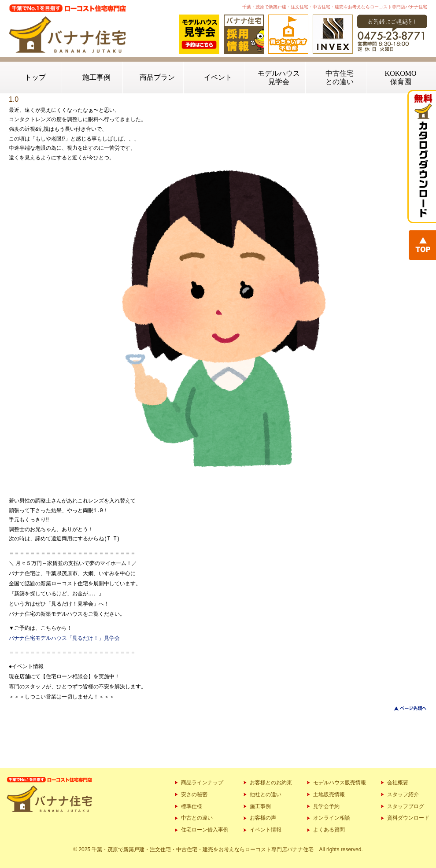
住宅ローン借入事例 (205, 830)
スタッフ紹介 (403, 794)
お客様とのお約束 (271, 783)
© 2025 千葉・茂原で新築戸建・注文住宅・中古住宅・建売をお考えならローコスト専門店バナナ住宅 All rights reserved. (218, 850)
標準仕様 (192, 806)
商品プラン (157, 77)
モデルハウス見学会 (279, 78)
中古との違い (197, 818)
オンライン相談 (332, 818)
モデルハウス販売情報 (340, 783)
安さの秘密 (194, 794)
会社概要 (398, 783)
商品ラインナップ (202, 783)
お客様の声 (263, 818)
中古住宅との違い (340, 78)
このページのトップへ (405, 708)
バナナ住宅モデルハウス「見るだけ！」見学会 (64, 638)
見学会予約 (326, 806)
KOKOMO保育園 (401, 78)
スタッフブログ (406, 806)
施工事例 (96, 77)
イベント (218, 77)
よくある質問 (329, 830)
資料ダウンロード (408, 818)
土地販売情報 (329, 794)
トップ (35, 77)
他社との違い (266, 794)
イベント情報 (266, 830)
